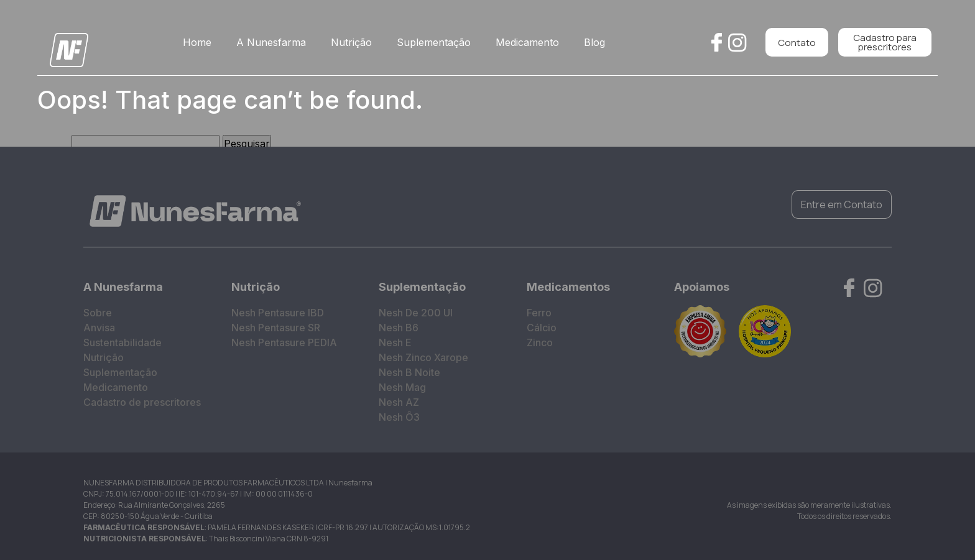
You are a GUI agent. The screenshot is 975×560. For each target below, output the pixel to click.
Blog (594, 42)
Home (197, 42)
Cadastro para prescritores (885, 42)
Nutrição (351, 42)
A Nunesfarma (271, 42)
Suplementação (434, 42)
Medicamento (527, 42)
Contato (797, 43)
